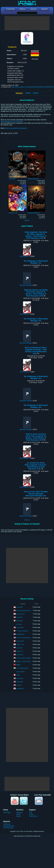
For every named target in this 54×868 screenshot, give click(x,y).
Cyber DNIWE (20, 672)
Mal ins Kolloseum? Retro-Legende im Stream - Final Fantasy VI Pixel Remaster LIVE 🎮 (36, 351)
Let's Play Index (8, 828)
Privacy (31, 814)
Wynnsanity (20, 654)
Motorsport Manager (26, 285)
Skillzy (18, 675)
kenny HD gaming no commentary (26, 610)
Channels (19, 813)
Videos (28, 93)
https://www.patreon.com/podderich (12, 121)
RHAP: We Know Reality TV (24, 637)
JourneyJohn (20, 627)
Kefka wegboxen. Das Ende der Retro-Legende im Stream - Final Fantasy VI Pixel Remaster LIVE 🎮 (36, 235)
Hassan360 (20, 682)
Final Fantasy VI (25, 256)
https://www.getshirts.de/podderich (16, 128)
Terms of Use (33, 816)
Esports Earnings (9, 826)
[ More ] (27, 220)
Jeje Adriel (19, 607)
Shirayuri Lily (20, 644)
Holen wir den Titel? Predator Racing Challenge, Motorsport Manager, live (36, 494)
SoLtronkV (19, 617)
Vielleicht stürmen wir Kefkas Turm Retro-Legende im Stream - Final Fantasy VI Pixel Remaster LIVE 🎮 (36, 293)
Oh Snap (19, 624)
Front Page (7, 813)
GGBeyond (7, 824)
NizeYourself (20, 641)
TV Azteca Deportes (22, 631)
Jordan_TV (19, 651)
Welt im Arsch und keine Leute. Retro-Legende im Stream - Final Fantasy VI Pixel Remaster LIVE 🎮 (36, 437)
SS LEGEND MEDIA (22, 668)
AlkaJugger (20, 621)
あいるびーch (20, 614)
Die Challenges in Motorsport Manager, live (36, 262)
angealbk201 (20, 688)
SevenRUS (19, 648)
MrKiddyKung (20, 634)
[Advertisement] (27, 23)
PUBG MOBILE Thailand (23, 658)
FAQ (31, 813)
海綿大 (18, 665)
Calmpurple (20, 678)
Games (36, 93)
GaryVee (19, 685)
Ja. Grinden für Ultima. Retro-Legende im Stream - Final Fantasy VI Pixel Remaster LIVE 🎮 (36, 466)
